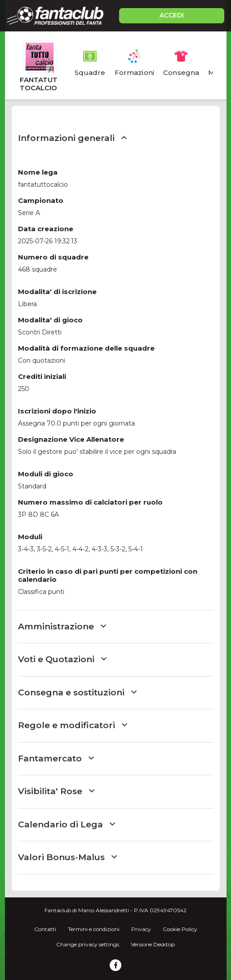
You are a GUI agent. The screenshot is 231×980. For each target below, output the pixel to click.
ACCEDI (172, 15)
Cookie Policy (180, 929)
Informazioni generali (72, 138)
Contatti (45, 929)
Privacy (141, 929)
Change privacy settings (88, 944)
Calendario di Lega (67, 824)
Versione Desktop (153, 944)
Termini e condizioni (94, 929)
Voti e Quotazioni (62, 659)
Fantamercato (56, 758)
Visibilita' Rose (56, 791)
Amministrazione (62, 626)
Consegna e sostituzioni (77, 692)
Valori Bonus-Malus (67, 857)
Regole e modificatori (73, 725)
